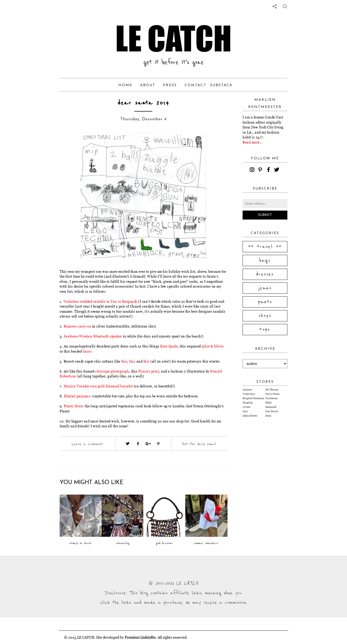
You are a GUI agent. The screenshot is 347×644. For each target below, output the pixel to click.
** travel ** (265, 247)
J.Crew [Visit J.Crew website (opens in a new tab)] (246, 407)
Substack (221, 85)
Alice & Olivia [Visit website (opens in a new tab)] (213, 346)
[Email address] (265, 204)
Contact (195, 85)
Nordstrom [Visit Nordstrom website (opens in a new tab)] (272, 398)
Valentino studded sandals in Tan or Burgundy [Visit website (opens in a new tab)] (100, 301)
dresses (265, 274)
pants (265, 302)
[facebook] (269, 170)
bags (265, 260)
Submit (265, 215)
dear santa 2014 (143, 103)
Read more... (253, 142)
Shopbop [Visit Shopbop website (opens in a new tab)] (248, 403)
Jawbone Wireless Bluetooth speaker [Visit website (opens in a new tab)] (93, 336)
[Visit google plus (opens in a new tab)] (148, 444)
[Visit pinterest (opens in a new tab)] (158, 444)
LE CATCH (174, 38)
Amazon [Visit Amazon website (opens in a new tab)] (247, 390)
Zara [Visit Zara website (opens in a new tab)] (245, 411)
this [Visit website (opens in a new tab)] (124, 361)
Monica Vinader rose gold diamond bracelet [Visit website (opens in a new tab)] (98, 386)
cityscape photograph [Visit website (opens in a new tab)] (112, 371)
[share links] (275, 6)
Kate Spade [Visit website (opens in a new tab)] (169, 346)
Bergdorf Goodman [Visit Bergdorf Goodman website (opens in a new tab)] (253, 398)
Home (125, 85)
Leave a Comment (87, 444)
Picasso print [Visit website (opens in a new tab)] (149, 371)
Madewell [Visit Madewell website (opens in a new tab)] (271, 407)
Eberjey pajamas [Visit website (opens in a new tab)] (77, 396)
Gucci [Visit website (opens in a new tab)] (87, 351)
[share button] (285, 6)
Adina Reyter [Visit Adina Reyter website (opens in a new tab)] (250, 416)
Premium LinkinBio (140, 637)
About (148, 85)
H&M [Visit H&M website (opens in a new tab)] (268, 403)
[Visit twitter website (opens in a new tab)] (128, 444)
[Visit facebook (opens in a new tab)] (138, 444)
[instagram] (253, 170)
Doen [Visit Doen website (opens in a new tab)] (268, 416)
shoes (265, 316)
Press (170, 85)
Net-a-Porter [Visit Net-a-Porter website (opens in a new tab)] (273, 394)
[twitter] (277, 170)
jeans (265, 288)
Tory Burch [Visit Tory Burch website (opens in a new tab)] (272, 411)
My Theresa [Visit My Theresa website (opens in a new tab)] (272, 390)
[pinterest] (261, 170)
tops (265, 330)
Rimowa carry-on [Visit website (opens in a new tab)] (78, 326)
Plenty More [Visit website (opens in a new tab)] (73, 406)
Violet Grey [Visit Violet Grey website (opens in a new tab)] (249, 394)
